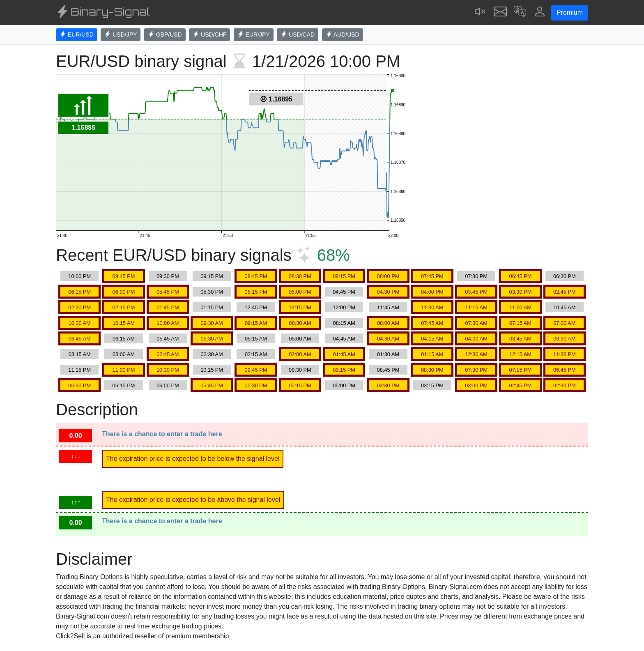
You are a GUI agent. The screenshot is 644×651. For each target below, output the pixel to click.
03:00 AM (124, 354)
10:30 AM (80, 323)
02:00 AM (300, 354)
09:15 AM (256, 323)
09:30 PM (168, 276)
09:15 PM (212, 276)
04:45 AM (344, 339)
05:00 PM (300, 292)
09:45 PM (124, 276)
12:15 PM (300, 307)
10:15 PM (212, 370)
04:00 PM (432, 292)
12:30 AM (476, 354)
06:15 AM (124, 339)
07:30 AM (476, 323)
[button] (520, 13)
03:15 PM (432, 385)
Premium (570, 13)
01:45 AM (344, 354)
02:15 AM (256, 354)
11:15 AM (476, 307)
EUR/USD (77, 35)
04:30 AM (388, 339)
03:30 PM (521, 292)
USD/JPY (121, 35)
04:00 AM (476, 339)
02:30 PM (79, 307)
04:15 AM (432, 339)
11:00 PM (124, 370)
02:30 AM (212, 354)
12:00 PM (344, 307)
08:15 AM (344, 323)
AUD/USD (343, 35)
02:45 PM (565, 292)
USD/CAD (298, 35)
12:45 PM (256, 307)
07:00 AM (564, 323)
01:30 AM (388, 354)
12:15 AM (520, 354)
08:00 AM (388, 323)
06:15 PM (79, 292)
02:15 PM (124, 307)
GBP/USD (165, 35)
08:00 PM (388, 276)
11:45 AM (388, 307)
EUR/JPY (254, 35)
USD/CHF (209, 35)
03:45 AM (520, 339)
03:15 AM (80, 354)
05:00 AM (300, 339)
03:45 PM (476, 292)
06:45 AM (80, 339)
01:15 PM (212, 307)
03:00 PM (476, 385)
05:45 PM (168, 292)
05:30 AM (212, 339)
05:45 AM (168, 339)
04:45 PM (344, 292)
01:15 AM (432, 354)
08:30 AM (300, 323)
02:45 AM (168, 354)
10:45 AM (564, 307)
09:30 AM (212, 323)
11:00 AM (520, 307)
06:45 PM (521, 276)
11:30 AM (432, 307)
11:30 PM (565, 354)
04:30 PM (388, 292)
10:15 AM (124, 323)
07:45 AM (432, 323)
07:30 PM (476, 276)
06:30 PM (565, 276)
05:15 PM (256, 292)
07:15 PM (521, 370)
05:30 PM (212, 292)
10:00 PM (79, 276)
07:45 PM (432, 276)
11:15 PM (79, 370)
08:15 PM (344, 276)
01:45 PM (168, 307)
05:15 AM (256, 339)
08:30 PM (300, 276)
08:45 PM (256, 276)
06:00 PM (124, 292)
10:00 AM (168, 323)
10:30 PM (168, 370)
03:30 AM (564, 339)
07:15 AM (520, 323)
